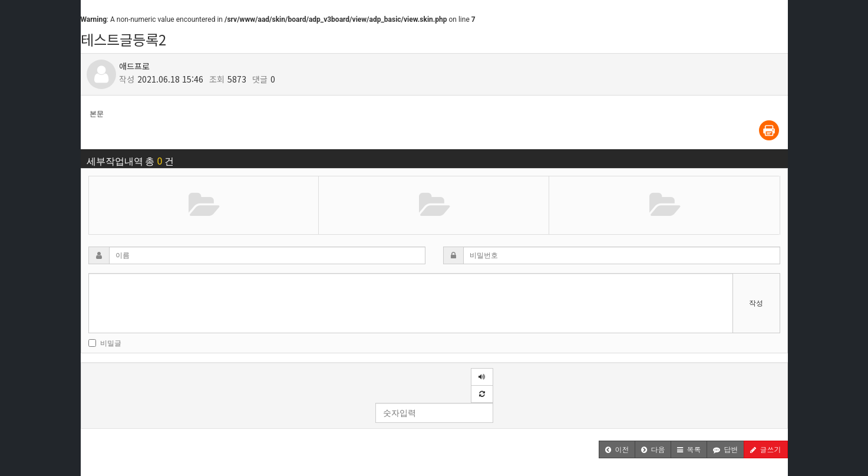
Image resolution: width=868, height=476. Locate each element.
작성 (756, 303)
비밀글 (105, 343)
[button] (617, 449)
